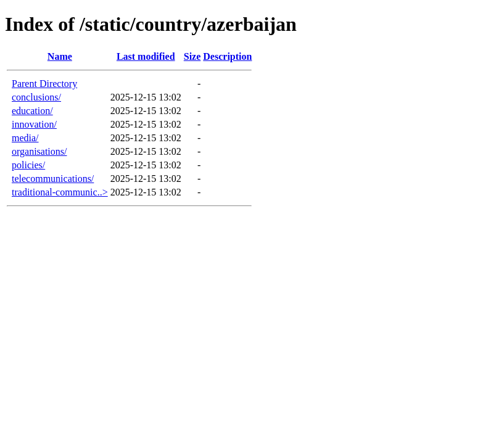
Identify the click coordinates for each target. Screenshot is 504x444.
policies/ (28, 165)
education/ (32, 111)
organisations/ (39, 151)
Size (192, 56)
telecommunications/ (53, 179)
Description (227, 56)
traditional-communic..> (60, 192)
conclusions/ (36, 97)
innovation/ (34, 124)
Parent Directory (44, 84)
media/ (25, 138)
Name (60, 56)
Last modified (146, 56)
